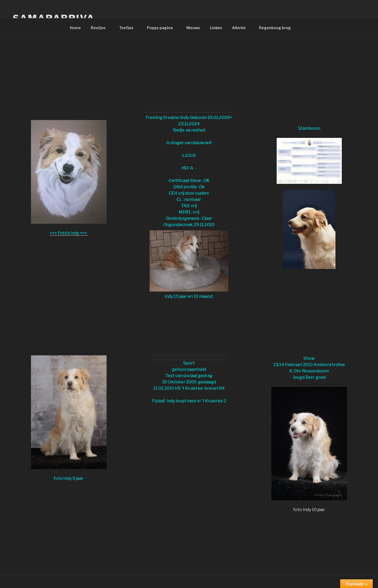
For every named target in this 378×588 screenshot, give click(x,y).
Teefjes (129, 28)
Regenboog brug (275, 28)
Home (75, 28)
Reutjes (101, 28)
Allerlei (241, 28)
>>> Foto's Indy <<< (69, 233)
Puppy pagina (162, 28)
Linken (216, 28)
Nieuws (193, 28)
